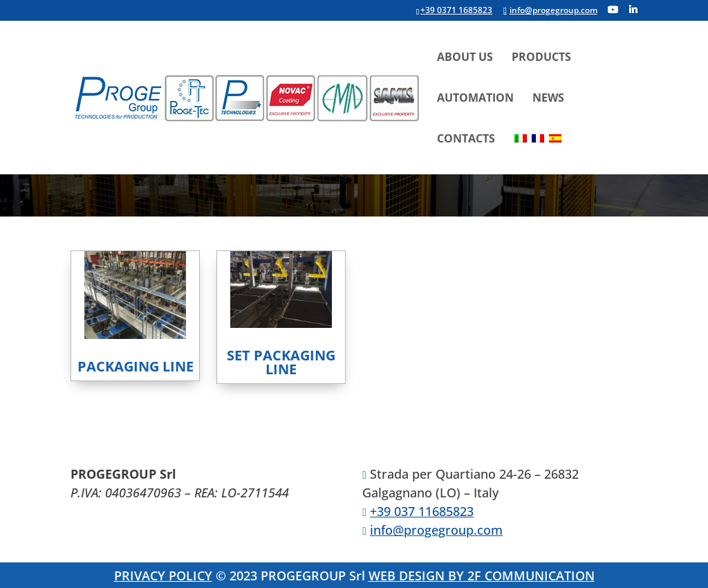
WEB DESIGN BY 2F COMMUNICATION (482, 576)
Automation (475, 99)
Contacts (466, 140)
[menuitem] (521, 154)
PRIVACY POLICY (163, 576)
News (548, 99)
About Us (465, 58)
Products (541, 58)
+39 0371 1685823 (456, 10)
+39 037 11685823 (422, 511)
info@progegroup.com (436, 530)
